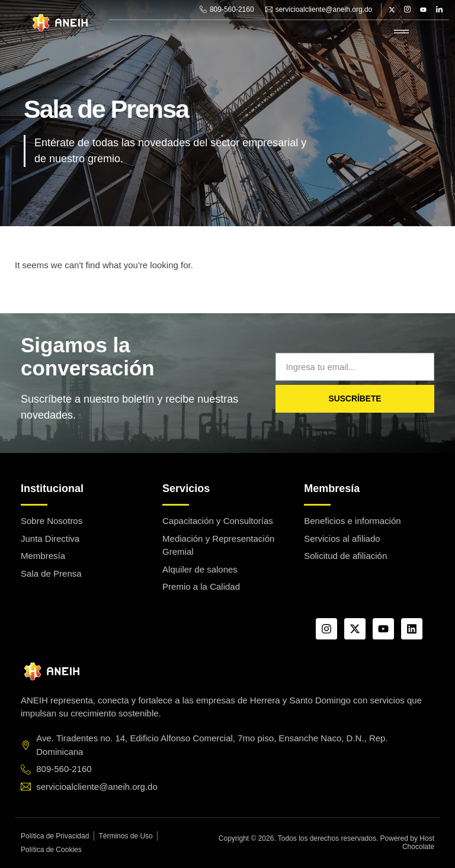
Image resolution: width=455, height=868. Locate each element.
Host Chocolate (418, 842)
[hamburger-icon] (401, 32)
